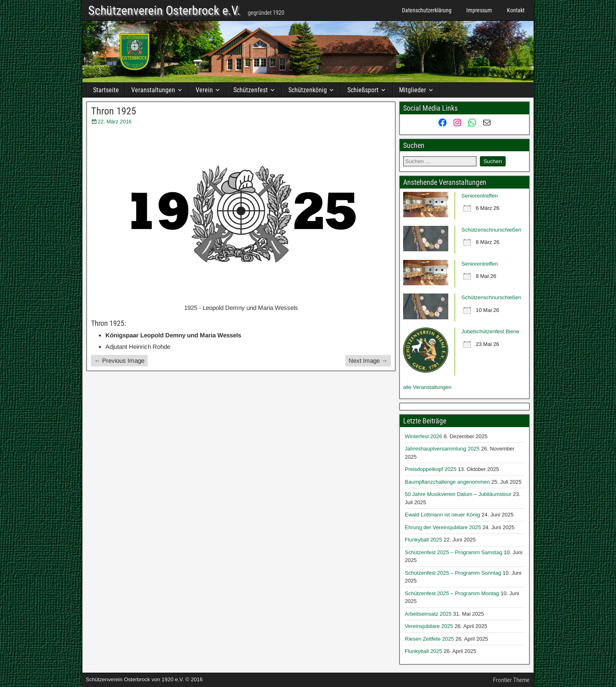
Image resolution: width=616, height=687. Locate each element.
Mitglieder (413, 90)
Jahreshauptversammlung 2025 (442, 449)
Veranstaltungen (153, 90)
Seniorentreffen (480, 196)
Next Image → (368, 361)
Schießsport (363, 90)
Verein (204, 90)
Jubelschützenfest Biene (490, 331)
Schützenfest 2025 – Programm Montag (452, 593)
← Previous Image (119, 361)
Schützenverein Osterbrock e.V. (164, 11)
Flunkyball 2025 (423, 540)
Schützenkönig (308, 90)
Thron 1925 (114, 111)
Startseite (106, 90)
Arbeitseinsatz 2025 (428, 614)
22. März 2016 (115, 122)
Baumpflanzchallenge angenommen (447, 482)
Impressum (479, 10)
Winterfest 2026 (423, 436)
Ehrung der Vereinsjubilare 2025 (443, 527)
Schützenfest (251, 90)
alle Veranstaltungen (427, 387)
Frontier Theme (511, 680)
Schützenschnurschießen (491, 230)
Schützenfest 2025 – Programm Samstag (454, 552)
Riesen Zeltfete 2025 (429, 639)
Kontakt (516, 10)
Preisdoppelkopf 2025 (431, 469)
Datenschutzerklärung (427, 10)
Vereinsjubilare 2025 (429, 626)
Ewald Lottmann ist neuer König (443, 515)
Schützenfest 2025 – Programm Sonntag (453, 573)
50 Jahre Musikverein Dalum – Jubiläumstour (458, 494)
